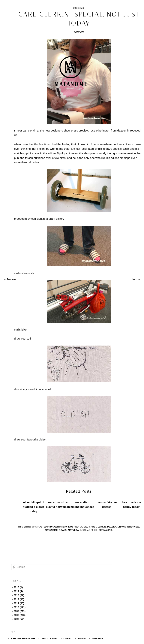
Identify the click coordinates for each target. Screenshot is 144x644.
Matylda (73, 530)
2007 (19, 619)
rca (61, 530)
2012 (19, 599)
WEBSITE (97, 638)
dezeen (112, 527)
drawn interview (128, 527)
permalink (105, 530)
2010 (20, 607)
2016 (18, 587)
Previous (10, 279)
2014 (18, 591)
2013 (19, 595)
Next (136, 279)
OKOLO (68, 638)
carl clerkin (97, 527)
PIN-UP (82, 638)
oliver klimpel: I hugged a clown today (33, 507)
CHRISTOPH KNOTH (23, 638)
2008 (20, 615)
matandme (51, 530)
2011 (19, 603)
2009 (20, 611)
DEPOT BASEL (49, 638)
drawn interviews (62, 527)
